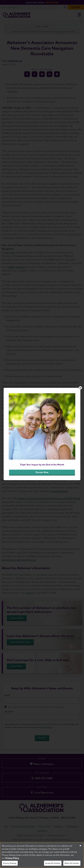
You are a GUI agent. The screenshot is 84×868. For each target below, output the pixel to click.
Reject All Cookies (72, 863)
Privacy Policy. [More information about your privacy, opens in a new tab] (12, 858)
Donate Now (42, 472)
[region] (42, 855)
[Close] (80, 846)
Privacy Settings (10, 863)
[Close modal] (80, 388)
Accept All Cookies (53, 863)
